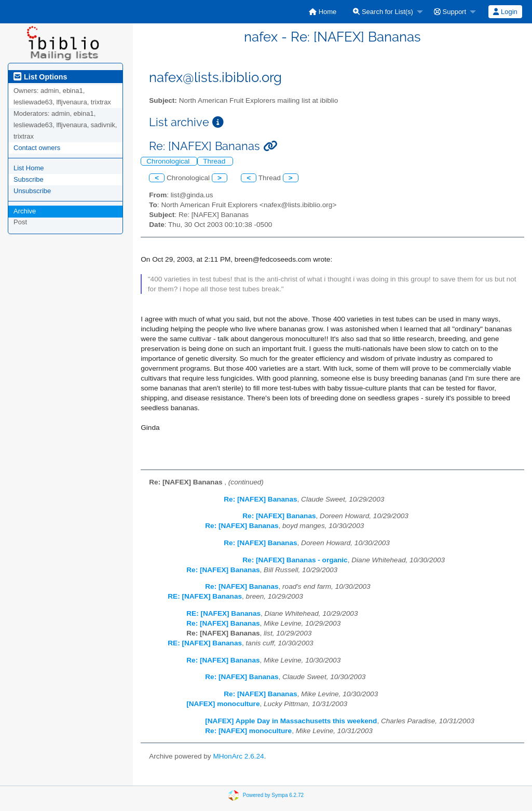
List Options (40, 77)
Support (450, 12)
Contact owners (37, 148)
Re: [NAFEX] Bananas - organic (295, 560)
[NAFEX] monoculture (223, 704)
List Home (29, 168)
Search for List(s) (383, 12)
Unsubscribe (32, 191)
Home (323, 12)
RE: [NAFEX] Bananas (205, 596)
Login (505, 12)
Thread (215, 161)
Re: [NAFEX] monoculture (248, 731)
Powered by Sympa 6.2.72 (273, 795)
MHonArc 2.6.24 (238, 756)
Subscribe (29, 179)
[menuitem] (323, 12)
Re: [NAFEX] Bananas (260, 499)
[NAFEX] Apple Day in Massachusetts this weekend (291, 721)
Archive (25, 211)
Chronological (169, 161)
